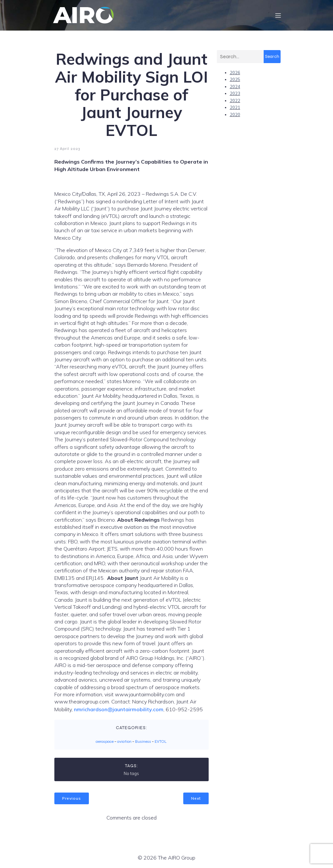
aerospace (105, 742)
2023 (235, 94)
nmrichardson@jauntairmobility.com (119, 710)
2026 (235, 73)
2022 (235, 101)
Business (143, 742)
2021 (235, 108)
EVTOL (161, 742)
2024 (235, 87)
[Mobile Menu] (278, 15)
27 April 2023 (67, 149)
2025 (235, 80)
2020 (235, 115)
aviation (124, 742)
